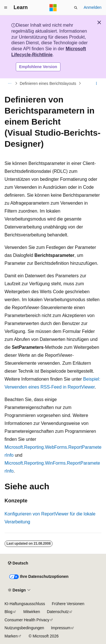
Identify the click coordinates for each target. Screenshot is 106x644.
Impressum (61, 628)
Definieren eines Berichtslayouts (48, 83)
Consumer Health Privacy (27, 620)
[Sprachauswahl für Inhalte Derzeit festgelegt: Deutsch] (18, 563)
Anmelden (93, 7)
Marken (11, 636)
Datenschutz (58, 612)
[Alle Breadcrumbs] (9, 83)
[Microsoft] (53, 8)
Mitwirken (32, 612)
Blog (8, 612)
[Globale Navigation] (6, 8)
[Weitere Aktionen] (97, 83)
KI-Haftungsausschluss (25, 604)
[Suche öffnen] (76, 8)
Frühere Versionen (68, 604)
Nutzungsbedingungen (24, 628)
